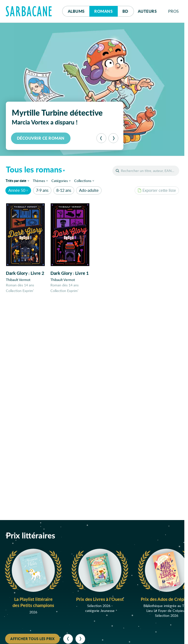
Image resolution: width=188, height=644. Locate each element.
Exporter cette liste (157, 190)
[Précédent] (101, 138)
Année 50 (17, 190)
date (18, 180)
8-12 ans (64, 190)
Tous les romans (34, 169)
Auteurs (147, 11)
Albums (76, 11)
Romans (103, 11)
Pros (174, 11)
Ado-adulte (89, 190)
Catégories (60, 181)
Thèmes (39, 181)
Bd (128, 10)
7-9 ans (42, 190)
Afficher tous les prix (32, 639)
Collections (83, 181)
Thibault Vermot (18, 280)
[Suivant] (113, 138)
